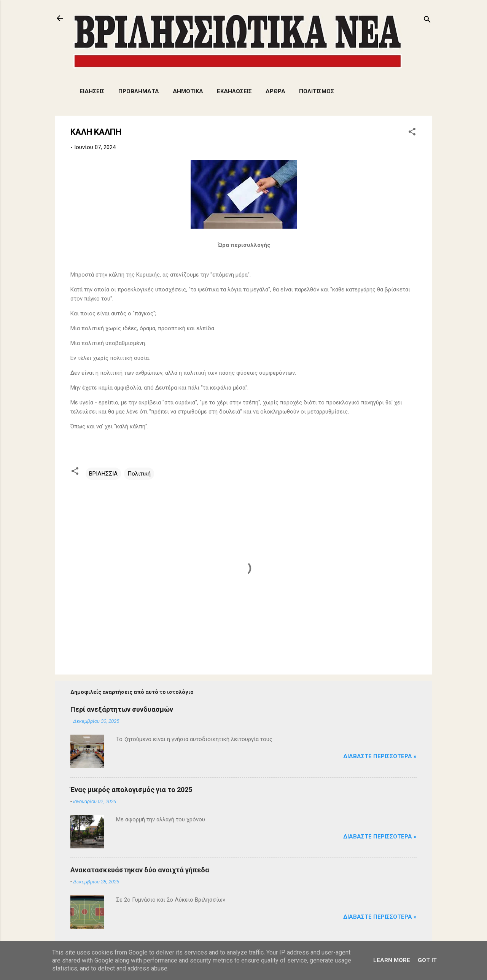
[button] (412, 133)
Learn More (392, 960)
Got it (427, 960)
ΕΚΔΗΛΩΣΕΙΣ (234, 91)
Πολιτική (139, 474)
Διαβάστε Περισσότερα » (380, 756)
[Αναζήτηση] (427, 21)
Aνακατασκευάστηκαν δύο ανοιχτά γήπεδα (140, 870)
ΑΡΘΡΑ (275, 91)
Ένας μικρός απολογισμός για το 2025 (131, 790)
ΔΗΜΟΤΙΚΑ (188, 91)
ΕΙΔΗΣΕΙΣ (92, 91)
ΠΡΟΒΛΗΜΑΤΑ (139, 91)
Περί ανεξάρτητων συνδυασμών (122, 709)
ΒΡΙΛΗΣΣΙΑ (103, 474)
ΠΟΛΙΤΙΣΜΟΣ (317, 91)
